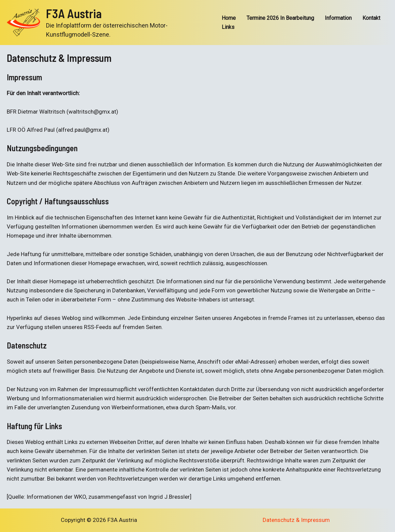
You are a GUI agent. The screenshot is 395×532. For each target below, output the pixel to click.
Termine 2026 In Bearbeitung (280, 18)
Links (228, 27)
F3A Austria (74, 13)
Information (338, 18)
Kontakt (371, 18)
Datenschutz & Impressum (296, 520)
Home (229, 18)
